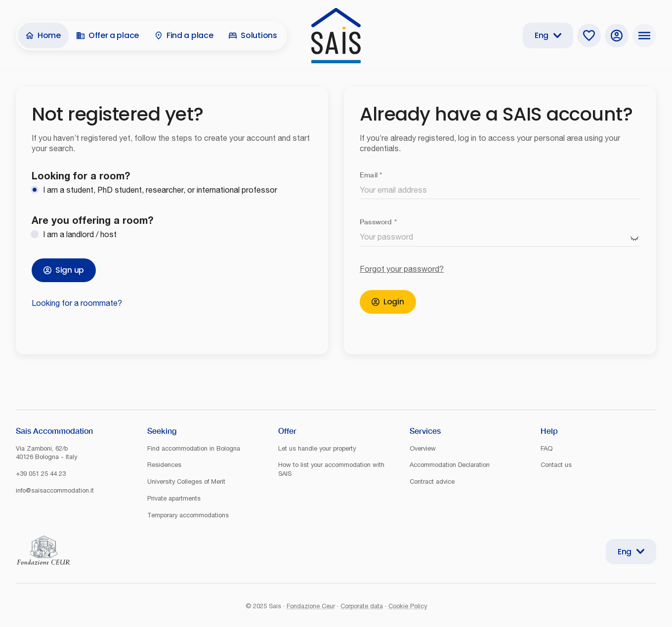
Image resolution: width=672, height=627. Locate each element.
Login (388, 302)
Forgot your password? (402, 269)
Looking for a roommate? (77, 303)
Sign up (64, 270)
